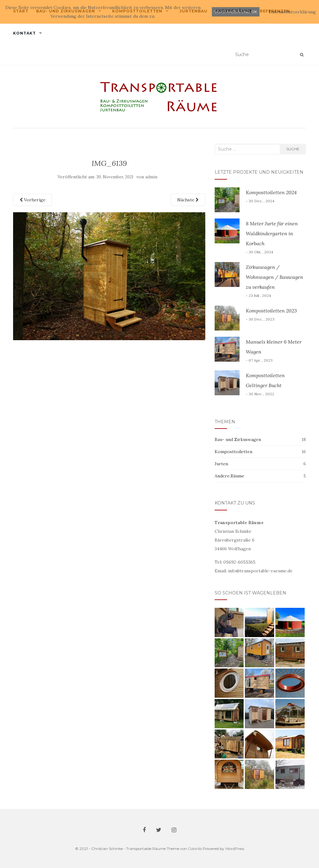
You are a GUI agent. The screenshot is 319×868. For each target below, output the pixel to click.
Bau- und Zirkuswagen (238, 439)
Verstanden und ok (236, 12)
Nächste (188, 200)
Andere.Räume (229, 476)
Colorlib (195, 849)
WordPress (235, 849)
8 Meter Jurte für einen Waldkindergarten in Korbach (272, 233)
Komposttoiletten (233, 452)
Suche (293, 149)
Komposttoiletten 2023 (271, 311)
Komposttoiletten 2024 (271, 192)
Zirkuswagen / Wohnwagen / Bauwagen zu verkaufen (274, 277)
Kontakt (24, 33)
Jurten (221, 464)
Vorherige (33, 200)
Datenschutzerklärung (292, 12)
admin (151, 177)
